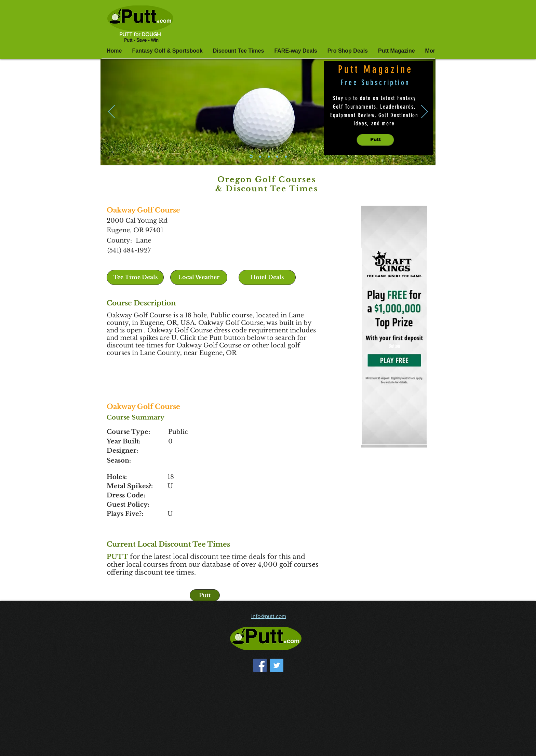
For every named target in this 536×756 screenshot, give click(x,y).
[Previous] (111, 112)
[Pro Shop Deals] (277, 156)
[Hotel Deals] (267, 277)
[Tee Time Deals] (135, 277)
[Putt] (375, 140)
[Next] (425, 112)
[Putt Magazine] (251, 157)
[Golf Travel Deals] (286, 156)
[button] (199, 277)
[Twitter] (277, 665)
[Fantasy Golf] (260, 156)
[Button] (394, 346)
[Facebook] (260, 665)
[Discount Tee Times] (269, 156)
